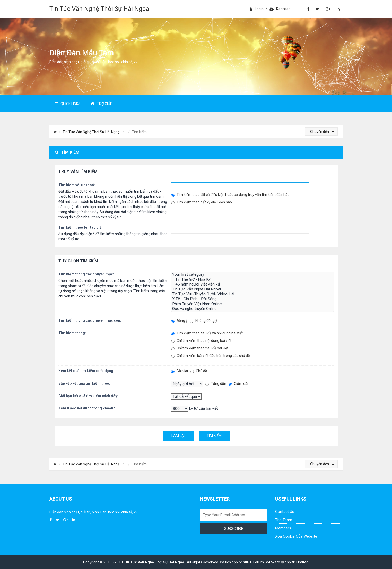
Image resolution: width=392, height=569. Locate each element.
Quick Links (68, 104)
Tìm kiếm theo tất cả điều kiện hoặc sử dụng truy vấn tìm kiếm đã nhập (230, 195)
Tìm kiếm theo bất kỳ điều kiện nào (202, 202)
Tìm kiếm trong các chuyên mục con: (90, 320)
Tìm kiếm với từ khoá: (77, 185)
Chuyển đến (322, 132)
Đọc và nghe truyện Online (252, 309)
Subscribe (234, 529)
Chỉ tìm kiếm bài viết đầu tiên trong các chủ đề (210, 356)
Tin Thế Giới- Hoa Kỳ (252, 279)
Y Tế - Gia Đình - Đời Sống (252, 299)
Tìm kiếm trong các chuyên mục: (86, 274)
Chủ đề (199, 371)
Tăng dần (216, 384)
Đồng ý (179, 321)
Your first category (252, 275)
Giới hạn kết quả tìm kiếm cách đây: (88, 396)
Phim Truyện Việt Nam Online (252, 304)
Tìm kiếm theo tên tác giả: (81, 227)
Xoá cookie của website (296, 536)
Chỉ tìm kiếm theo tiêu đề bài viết (200, 348)
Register (280, 9)
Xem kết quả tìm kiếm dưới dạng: (86, 371)
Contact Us (285, 512)
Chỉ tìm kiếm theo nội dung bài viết (201, 341)
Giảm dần (239, 384)
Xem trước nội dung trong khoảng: (88, 408)
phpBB (244, 562)
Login (257, 9)
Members (283, 528)
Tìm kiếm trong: (72, 333)
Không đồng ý (204, 321)
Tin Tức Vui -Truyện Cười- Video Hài (252, 294)
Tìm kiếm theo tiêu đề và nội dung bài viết (207, 333)
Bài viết (180, 371)
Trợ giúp (102, 104)
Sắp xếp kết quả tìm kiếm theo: (84, 383)
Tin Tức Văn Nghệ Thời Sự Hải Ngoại (100, 9)
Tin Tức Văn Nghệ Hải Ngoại (252, 289)
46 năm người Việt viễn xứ (252, 284)
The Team (284, 520)
